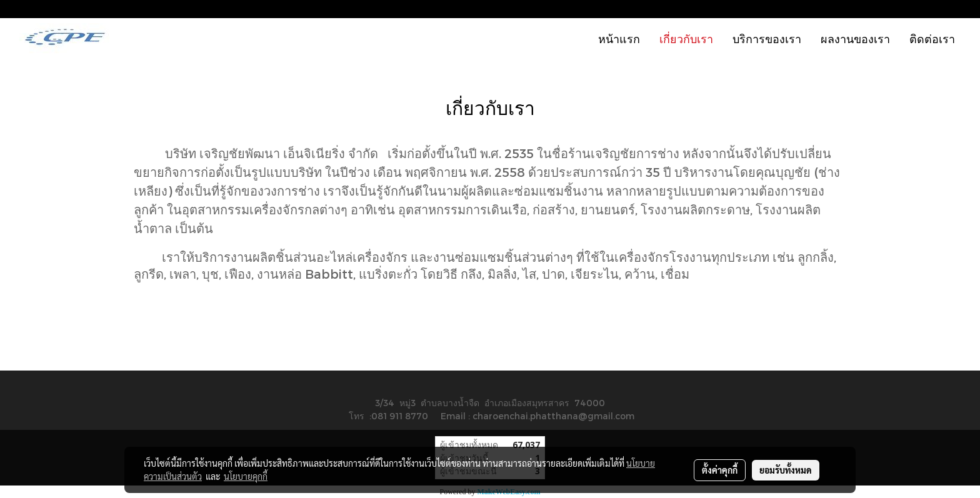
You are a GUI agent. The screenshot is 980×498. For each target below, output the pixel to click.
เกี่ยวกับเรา (686, 38)
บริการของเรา (767, 38)
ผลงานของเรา (855, 38)
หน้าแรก (619, 38)
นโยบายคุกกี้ (246, 476)
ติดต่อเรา (932, 38)
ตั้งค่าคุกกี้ (720, 470)
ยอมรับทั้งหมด (786, 470)
